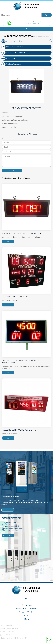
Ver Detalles (8, 510)
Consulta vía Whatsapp (26, 134)
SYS (26, 602)
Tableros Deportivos (12, 41)
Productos (27, 605)
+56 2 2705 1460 (7, 632)
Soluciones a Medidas (26, 609)
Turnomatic (9, 58)
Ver (8, 241)
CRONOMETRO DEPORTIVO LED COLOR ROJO (24, 233)
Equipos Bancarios (11, 64)
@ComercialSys (22, 638)
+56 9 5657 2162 (7, 635)
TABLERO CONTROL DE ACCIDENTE (19, 430)
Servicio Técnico (26, 612)
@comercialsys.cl (8, 638)
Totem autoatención (12, 47)
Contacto (26, 615)
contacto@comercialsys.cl (10, 628)
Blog (27, 619)
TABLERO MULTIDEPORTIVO (16, 297)
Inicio (26, 598)
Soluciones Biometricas (13, 53)
